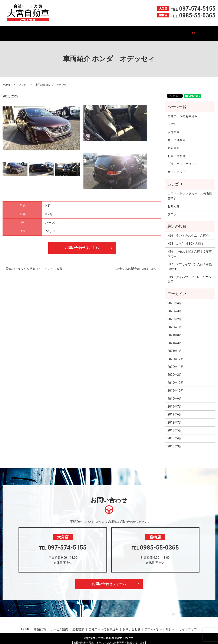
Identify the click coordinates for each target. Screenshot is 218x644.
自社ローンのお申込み (134, 31)
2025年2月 (175, 315)
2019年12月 (176, 379)
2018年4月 (175, 434)
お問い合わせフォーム (109, 580)
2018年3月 (175, 442)
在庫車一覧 (64, 31)
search (195, 31)
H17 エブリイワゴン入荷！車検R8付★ (190, 263)
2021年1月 (175, 347)
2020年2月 (175, 371)
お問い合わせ (179, 31)
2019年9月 (175, 394)
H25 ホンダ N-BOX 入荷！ (186, 240)
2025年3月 (175, 307)
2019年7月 (175, 403)
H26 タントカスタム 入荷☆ (188, 231)
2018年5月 (175, 426)
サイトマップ (176, 168)
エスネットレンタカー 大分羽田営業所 (190, 192)
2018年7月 (175, 418)
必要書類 (107, 31)
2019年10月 (176, 387)
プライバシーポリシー (182, 160)
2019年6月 (175, 410)
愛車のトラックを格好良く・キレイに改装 (34, 265)
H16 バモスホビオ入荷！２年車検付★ (190, 250)
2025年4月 (175, 299)
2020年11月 (176, 363)
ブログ (159, 31)
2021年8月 (175, 331)
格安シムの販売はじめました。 (137, 265)
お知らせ (174, 202)
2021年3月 (175, 339)
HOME (28, 31)
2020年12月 (176, 355)
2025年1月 (175, 323)
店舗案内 (44, 31)
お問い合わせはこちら (82, 244)
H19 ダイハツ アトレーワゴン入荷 (190, 275)
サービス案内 (86, 31)
